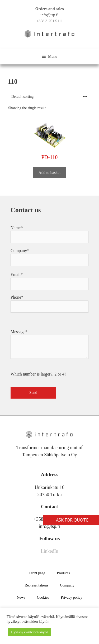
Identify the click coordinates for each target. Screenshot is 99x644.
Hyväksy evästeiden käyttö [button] (30, 632)
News (21, 597)
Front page (37, 573)
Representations (36, 585)
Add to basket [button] (49, 173)
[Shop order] (49, 97)
